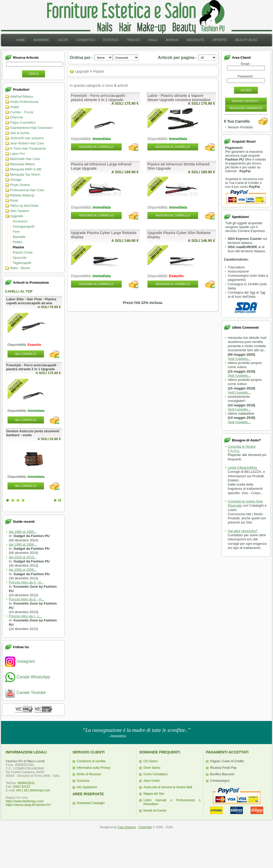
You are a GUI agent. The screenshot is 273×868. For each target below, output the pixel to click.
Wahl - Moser (20, 268)
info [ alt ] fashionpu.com (33, 790)
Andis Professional (24, 102)
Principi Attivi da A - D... (26, 582)
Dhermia (17, 117)
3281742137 (21, 787)
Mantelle (19, 237)
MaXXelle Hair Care (25, 159)
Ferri (16, 232)
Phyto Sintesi (20, 185)
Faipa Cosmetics (23, 122)
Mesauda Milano (22, 164)
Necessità (195, 40)
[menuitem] (20, 40)
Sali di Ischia (20, 133)
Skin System (19, 211)
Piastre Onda (23, 252)
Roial (14, 200)
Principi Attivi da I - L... (26, 616)
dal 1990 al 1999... (23, 544)
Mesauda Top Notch (25, 174)
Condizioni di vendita (91, 761)
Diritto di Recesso (89, 774)
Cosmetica (86, 40)
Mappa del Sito (154, 794)
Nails (153, 40)
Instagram (20, 661)
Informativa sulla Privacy (94, 768)
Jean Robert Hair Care (27, 143)
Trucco (134, 40)
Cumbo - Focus (22, 112)
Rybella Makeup (22, 195)
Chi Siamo (150, 761)
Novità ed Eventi (155, 811)
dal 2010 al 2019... (23, 557)
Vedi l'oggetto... (239, 359)
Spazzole (20, 258)
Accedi (246, 90)
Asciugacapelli (24, 226)
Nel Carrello (26, 354)
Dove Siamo (152, 768)
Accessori (20, 221)
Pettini (17, 242)
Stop (60, 500)
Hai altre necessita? (243, 531)
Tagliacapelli (22, 263)
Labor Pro (18, 154)
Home (20, 40)
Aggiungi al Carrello (96, 147)
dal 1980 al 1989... (23, 532)
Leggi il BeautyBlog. (243, 468)
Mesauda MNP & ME (26, 169)
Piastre (18, 247)
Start (56, 500)
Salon (63, 40)
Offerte (220, 40)
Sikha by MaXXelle (24, 206)
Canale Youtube (25, 693)
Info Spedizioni (87, 787)
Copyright (145, 827)
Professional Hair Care (27, 190)
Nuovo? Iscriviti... (246, 101)
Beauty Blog (246, 40)
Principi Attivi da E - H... (27, 599)
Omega (16, 180)
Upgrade (17, 216)
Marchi (172, 40)
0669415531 (26, 783)
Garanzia (83, 781)
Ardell (14, 107)
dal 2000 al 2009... (23, 570)
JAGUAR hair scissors (27, 138)
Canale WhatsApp (27, 677)
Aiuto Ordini (151, 781)
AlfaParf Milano (22, 97)
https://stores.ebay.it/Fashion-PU (28, 805)
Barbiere (41, 40)
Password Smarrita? (246, 108)
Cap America (127, 827)
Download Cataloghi (91, 803)
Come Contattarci (155, 774)
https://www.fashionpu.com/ (25, 801)
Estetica (111, 40)
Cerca (34, 74)
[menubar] (136, 40)
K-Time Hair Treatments (28, 148)
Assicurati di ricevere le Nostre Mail (168, 787)
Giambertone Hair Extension (31, 128)
